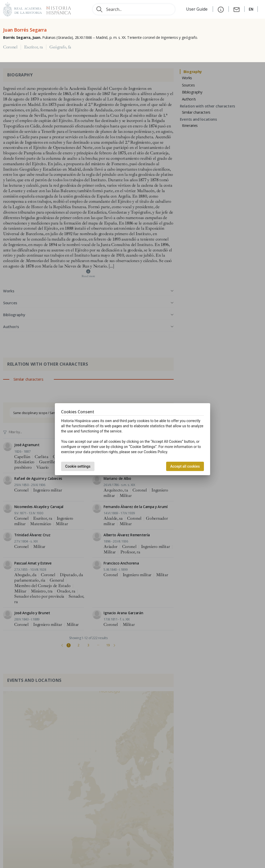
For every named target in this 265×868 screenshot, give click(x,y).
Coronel (10, 47)
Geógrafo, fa (60, 47)
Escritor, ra (34, 47)
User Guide (197, 9)
